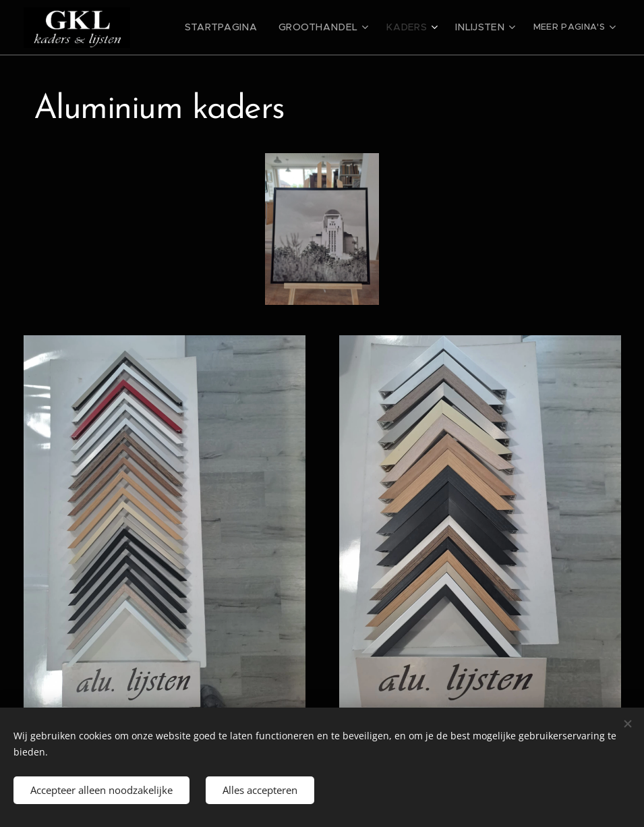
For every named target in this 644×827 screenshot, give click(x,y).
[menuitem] (244, 28)
